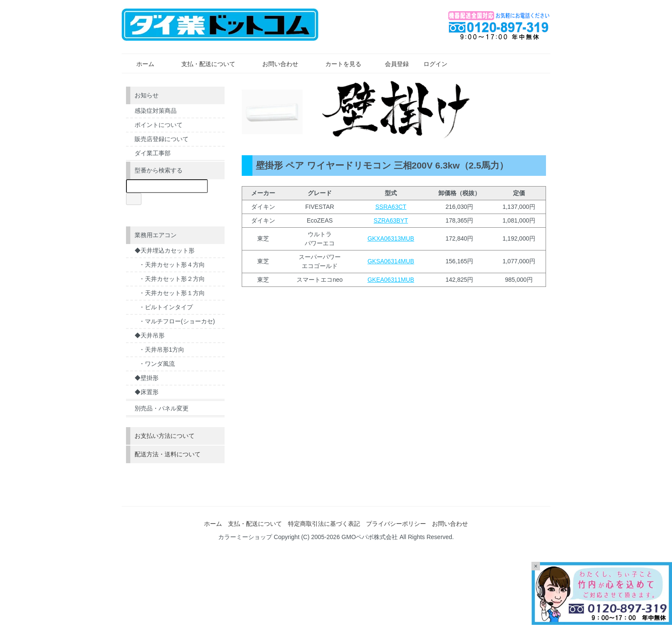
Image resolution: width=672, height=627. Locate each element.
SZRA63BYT (391, 220)
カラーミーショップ (245, 537)
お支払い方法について (165, 436)
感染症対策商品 (156, 111)
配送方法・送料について (168, 454)
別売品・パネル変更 (162, 408)
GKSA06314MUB (391, 261)
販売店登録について (162, 139)
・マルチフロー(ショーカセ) (177, 321)
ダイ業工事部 (153, 153)
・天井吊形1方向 (162, 350)
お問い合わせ (274, 64)
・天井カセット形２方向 (172, 279)
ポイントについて (159, 125)
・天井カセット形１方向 (172, 293)
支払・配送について (202, 64)
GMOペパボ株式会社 (370, 537)
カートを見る (337, 64)
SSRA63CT (391, 207)
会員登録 (392, 64)
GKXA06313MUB (391, 238)
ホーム (139, 64)
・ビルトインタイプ (166, 307)
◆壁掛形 (147, 378)
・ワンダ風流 (157, 364)
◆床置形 (147, 392)
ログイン (431, 64)
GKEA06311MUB (391, 280)
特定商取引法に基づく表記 (324, 524)
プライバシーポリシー (396, 524)
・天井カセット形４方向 (172, 265)
